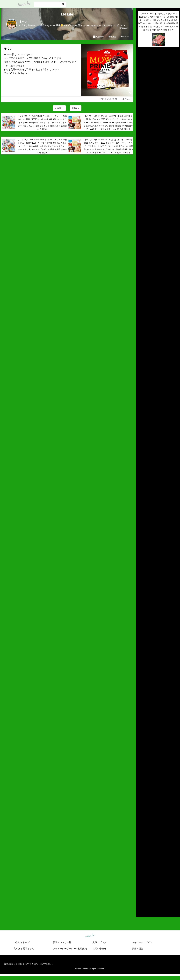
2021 (141, 875)
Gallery (98, 37)
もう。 (8, 48)
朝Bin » (76, 108)
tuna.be (90, 936)
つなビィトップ (22, 942)
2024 (141, 864)
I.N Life (67, 14)
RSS (142, 912)
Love (112, 37)
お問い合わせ (99, 949)
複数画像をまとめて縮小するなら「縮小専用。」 (29, 964)
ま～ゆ (23, 21)
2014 (141, 901)
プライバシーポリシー (64, 949)
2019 (141, 882)
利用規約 (82, 949)
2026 (141, 856)
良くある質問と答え (24, 949)
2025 (141, 860)
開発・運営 (138, 949)
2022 (141, 871)
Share (125, 37)
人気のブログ (99, 942)
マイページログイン (142, 942)
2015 (141, 898)
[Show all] (123, 28)
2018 (141, 886)
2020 (141, 879)
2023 (141, 867)
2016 (141, 894)
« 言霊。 (59, 108)
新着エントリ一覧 (62, 942)
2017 (141, 890)
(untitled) (143, 61)
